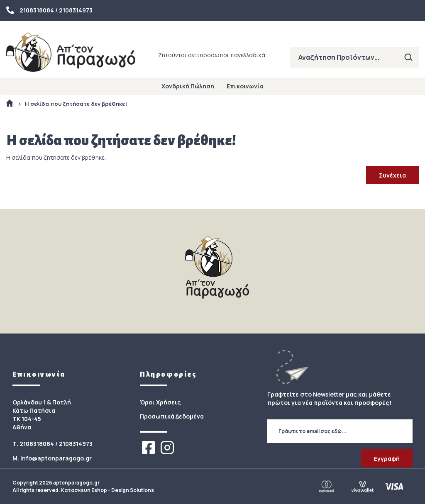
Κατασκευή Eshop (84, 490)
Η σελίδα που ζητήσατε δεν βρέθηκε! (76, 104)
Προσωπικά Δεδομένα (172, 416)
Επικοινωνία (245, 86)
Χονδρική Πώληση (188, 86)
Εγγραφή (387, 459)
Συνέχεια (392, 175)
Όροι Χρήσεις (160, 402)
